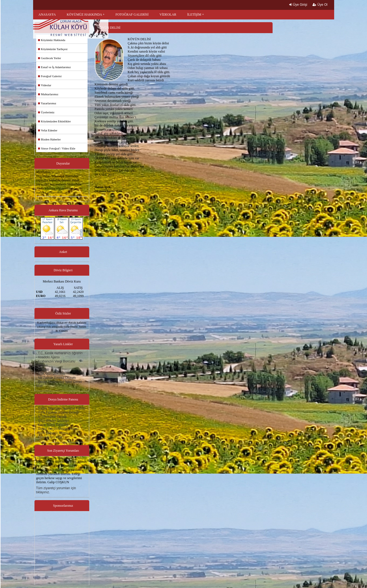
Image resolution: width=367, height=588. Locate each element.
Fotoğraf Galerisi (50, 76)
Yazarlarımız (47, 103)
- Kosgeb (43, 370)
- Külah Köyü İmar (49, 437)
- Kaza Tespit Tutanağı (52, 425)
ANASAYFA (47, 15)
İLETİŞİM (194, 15)
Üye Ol (320, 5)
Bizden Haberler (49, 139)
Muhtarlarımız (48, 94)
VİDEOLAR (168, 15)
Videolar (45, 85)
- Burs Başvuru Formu (52, 433)
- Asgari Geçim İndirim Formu (57, 429)
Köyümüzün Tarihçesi (53, 49)
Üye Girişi (298, 5)
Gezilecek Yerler (50, 58)
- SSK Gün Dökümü (50, 374)
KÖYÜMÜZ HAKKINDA (84, 15)
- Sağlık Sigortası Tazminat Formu (61, 408)
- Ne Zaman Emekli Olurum (56, 378)
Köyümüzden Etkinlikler (54, 121)
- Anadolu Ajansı (48, 357)
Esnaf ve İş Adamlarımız (54, 67)
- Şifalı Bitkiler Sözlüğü (53, 421)
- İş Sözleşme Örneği (51, 417)
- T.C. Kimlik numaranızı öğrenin (60, 353)
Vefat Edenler (48, 130)
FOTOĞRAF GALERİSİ (132, 15)
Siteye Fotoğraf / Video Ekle (57, 148)
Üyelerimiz (46, 112)
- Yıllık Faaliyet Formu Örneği (57, 413)
